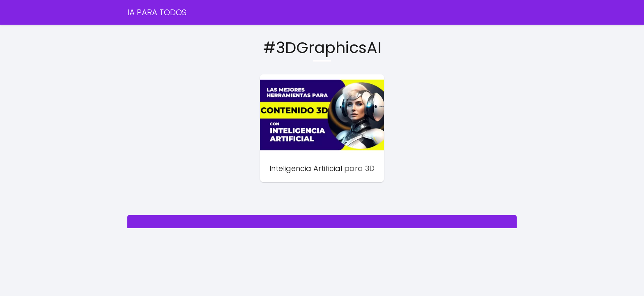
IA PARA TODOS (157, 12)
